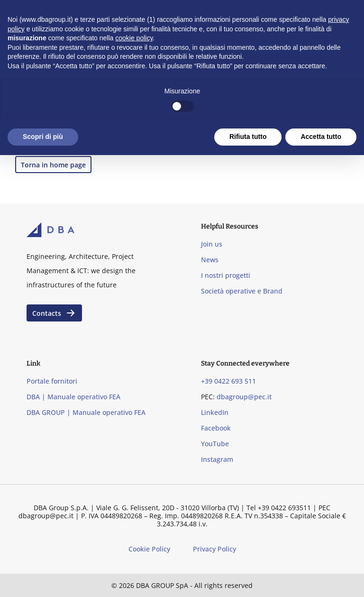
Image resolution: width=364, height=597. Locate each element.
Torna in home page (53, 165)
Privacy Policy (214, 549)
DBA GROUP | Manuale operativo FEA (86, 412)
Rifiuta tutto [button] (248, 137)
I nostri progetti (226, 275)
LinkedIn (215, 412)
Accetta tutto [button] (321, 137)
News (210, 260)
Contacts (54, 313)
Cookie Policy (149, 549)
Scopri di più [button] (43, 137)
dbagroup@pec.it (244, 397)
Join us (212, 244)
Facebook (216, 428)
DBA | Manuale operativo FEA (73, 397)
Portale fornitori (52, 381)
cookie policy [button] (134, 38)
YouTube (215, 444)
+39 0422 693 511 (228, 381)
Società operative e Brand (242, 291)
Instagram (217, 459)
